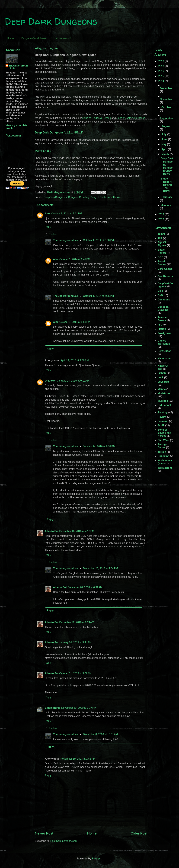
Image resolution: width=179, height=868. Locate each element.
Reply (48, 227)
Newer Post (44, 833)
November (166, 99)
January (166, 205)
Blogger (97, 859)
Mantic (162, 389)
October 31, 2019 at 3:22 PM (75, 673)
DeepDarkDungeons (55, 197)
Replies (53, 234)
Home (10, 38)
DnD (160, 295)
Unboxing (163, 456)
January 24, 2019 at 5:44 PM (75, 642)
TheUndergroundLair (66, 240)
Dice (160, 291)
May (164, 144)
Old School (164, 405)
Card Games (165, 269)
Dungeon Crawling (79, 197)
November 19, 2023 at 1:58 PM (78, 759)
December (166, 88)
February (167, 197)
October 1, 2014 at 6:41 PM (75, 259)
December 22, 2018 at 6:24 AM (77, 622)
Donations (164, 300)
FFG (160, 325)
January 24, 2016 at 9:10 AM (73, 381)
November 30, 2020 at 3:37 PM (79, 708)
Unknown (51, 381)
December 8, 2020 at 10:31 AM (100, 734)
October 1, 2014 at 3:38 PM (98, 240)
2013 (162, 214)
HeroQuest (164, 351)
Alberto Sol (52, 531)
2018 (162, 61)
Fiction (162, 329)
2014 (162, 81)
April (165, 149)
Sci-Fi (161, 425)
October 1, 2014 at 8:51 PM (75, 322)
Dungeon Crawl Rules (34, 38)
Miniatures (164, 393)
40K (160, 238)
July (164, 134)
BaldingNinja (53, 708)
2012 (162, 219)
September (166, 118)
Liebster (163, 373)
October (166, 107)
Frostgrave (164, 333)
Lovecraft (163, 382)
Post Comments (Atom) (64, 841)
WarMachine (165, 468)
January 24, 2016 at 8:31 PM (99, 446)
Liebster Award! (62, 38)
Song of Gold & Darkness (131, 118)
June (165, 139)
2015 (162, 76)
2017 (162, 66)
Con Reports (165, 276)
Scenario (163, 421)
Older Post (139, 833)
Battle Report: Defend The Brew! (166, 185)
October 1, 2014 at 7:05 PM (98, 296)
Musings (163, 401)
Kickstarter (164, 358)
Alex (48, 214)
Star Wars (163, 440)
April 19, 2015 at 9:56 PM (74, 360)
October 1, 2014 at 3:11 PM (67, 214)
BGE (160, 257)
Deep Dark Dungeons (51, 21)
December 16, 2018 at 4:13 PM (77, 531)
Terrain (162, 452)
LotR (160, 377)
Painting (163, 412)
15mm (161, 234)
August (166, 126)
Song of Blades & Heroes (97, 118)
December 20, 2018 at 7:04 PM (100, 568)
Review (162, 417)
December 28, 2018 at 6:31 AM (85, 587)
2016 (162, 71)
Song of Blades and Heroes (106, 197)
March (166, 154)
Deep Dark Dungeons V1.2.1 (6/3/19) (59, 133)
